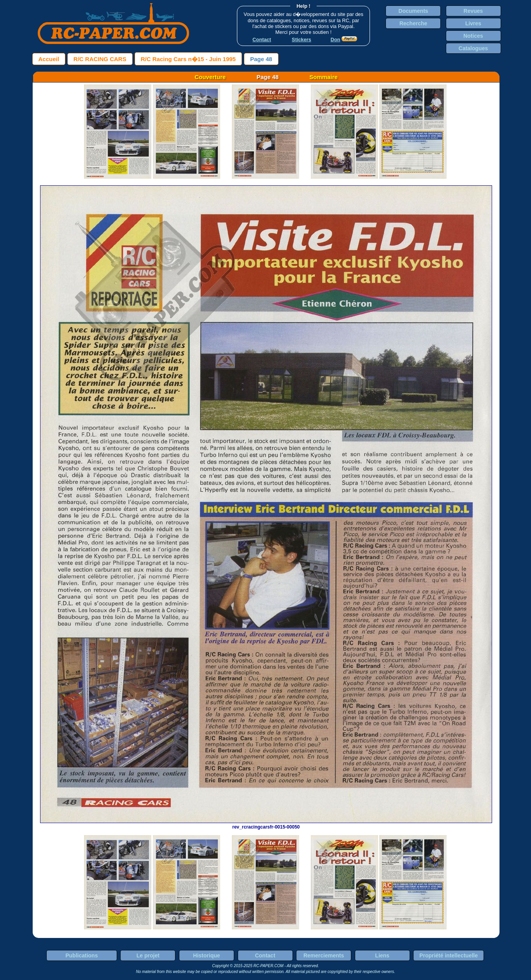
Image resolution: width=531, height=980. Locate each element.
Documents (413, 11)
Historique (206, 955)
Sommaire (323, 77)
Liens (382, 955)
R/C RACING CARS (100, 59)
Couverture (210, 77)
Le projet (148, 955)
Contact (265, 955)
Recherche (414, 23)
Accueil (49, 59)
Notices (473, 36)
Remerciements (324, 955)
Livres (473, 23)
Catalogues (473, 48)
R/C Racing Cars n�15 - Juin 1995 (188, 59)
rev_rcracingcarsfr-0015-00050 (266, 824)
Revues (473, 11)
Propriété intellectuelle (449, 955)
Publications (81, 955)
